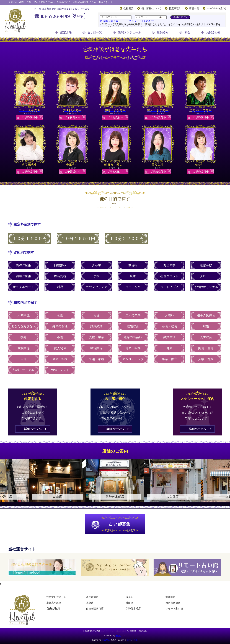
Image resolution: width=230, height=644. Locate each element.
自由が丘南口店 (95, 608)
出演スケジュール (130, 32)
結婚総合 (133, 326)
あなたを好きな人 (24, 326)
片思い (170, 315)
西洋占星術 (23, 265)
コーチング (133, 287)
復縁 (24, 337)
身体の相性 (60, 326)
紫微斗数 (206, 265)
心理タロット (169, 276)
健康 (169, 348)
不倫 (60, 337)
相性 (96, 315)
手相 (96, 276)
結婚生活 (169, 337)
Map (80, 16)
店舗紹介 (163, 32)
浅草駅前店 (92, 597)
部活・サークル (23, 370)
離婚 (206, 326)
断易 (60, 287)
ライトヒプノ (169, 287)
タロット (206, 276)
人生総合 (206, 337)
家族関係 (24, 348)
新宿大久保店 (173, 603)
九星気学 (169, 265)
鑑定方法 (66, 32)
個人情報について (151, 8)
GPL (129, 640)
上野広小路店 (54, 603)
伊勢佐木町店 (133, 608)
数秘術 (133, 265)
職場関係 (96, 348)
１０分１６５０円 (78, 239)
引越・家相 (96, 359)
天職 (24, 359)
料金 (187, 32)
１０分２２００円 (126, 239)
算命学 (96, 265)
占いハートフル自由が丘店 (114, 631)
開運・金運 (206, 348)
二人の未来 (133, 315)
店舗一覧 (194, 8)
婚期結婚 (96, 326)
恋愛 (60, 315)
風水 (133, 276)
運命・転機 (133, 348)
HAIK (118, 636)
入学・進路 (206, 359)
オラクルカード (23, 287)
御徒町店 (170, 597)
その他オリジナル (206, 287)
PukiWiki (106, 640)
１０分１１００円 (30, 239)
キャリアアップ (133, 359)
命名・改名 (170, 326)
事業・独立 (170, 359)
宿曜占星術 (23, 276)
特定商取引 (175, 8)
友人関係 (60, 348)
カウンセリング (96, 287)
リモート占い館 (174, 608)
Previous (4, 484)
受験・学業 (96, 337)
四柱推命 (60, 265)
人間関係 (24, 315)
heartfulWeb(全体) (216, 8)
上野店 (90, 603)
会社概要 (128, 8)
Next (226, 484)
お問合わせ (213, 32)
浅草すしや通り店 (56, 597)
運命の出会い (133, 337)
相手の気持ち (206, 315)
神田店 (130, 603)
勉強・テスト (60, 370)
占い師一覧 (95, 32)
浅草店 (130, 597)
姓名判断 (60, 276)
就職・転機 (60, 359)
